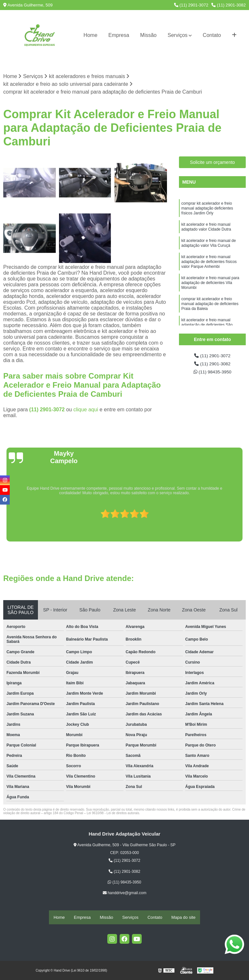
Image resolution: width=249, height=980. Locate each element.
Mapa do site (183, 918)
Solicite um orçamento (213, 163)
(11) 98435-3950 (213, 375)
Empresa (119, 35)
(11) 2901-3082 (229, 5)
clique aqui (86, 410)
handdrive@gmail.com (125, 894)
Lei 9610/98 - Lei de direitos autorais (113, 814)
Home (91, 35)
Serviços (178, 35)
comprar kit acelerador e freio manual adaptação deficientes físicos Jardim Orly (207, 211)
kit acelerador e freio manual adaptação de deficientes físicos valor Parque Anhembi (209, 271)
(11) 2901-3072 (191, 5)
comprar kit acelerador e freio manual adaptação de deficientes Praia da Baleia (210, 319)
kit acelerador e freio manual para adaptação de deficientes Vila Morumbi (210, 295)
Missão (148, 35)
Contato (212, 35)
